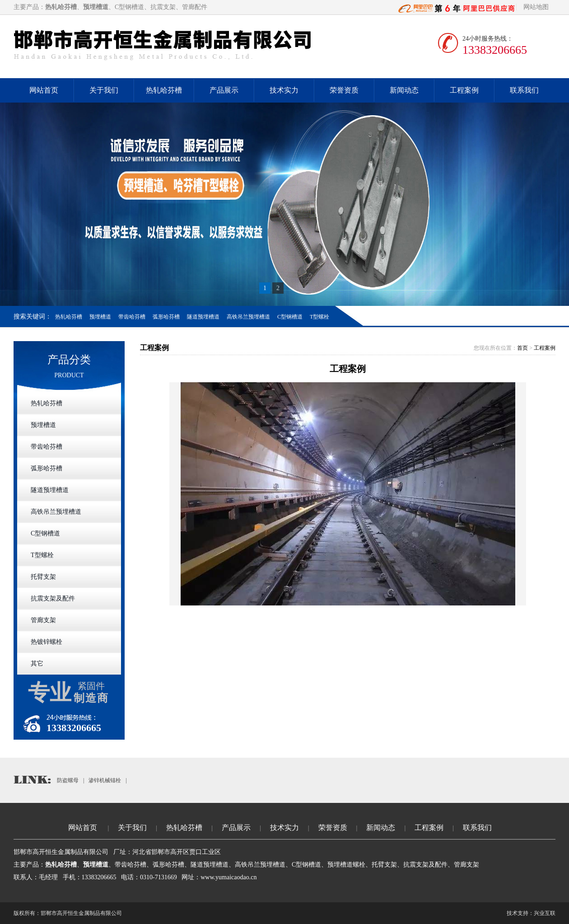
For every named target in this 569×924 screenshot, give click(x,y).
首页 (522, 348)
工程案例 (464, 90)
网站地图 (536, 7)
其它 (37, 664)
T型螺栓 (319, 317)
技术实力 (284, 90)
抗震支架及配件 (53, 598)
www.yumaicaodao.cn (229, 877)
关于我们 (104, 90)
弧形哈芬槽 (166, 317)
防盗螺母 (68, 780)
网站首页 (44, 90)
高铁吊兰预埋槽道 (248, 317)
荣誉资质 (344, 90)
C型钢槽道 (290, 317)
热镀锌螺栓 (47, 642)
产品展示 (224, 90)
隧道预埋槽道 (203, 317)
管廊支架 (43, 620)
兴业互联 (545, 913)
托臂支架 (43, 577)
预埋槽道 (100, 317)
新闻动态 (404, 90)
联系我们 (524, 90)
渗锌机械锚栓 (105, 780)
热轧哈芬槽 (164, 90)
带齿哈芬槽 (132, 317)
